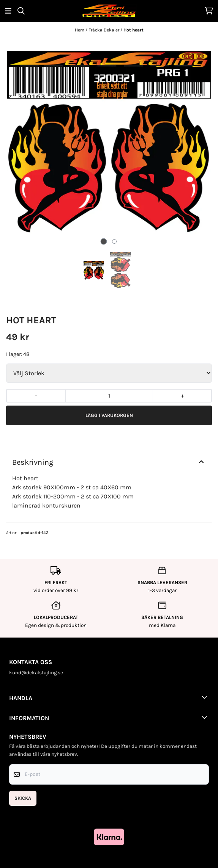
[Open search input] (21, 11)
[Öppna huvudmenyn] (8, 11)
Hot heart (133, 30)
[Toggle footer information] (206, 697)
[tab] (104, 241)
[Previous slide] (18, 143)
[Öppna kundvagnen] (209, 11)
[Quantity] (109, 396)
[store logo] (109, 11)
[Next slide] (200, 143)
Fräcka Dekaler (104, 30)
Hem (80, 30)
